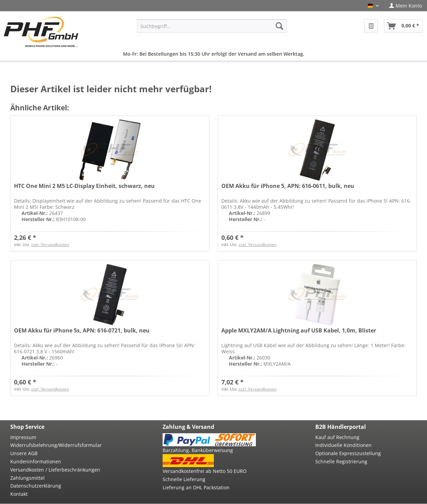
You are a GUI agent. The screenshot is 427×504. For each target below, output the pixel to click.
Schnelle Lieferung (184, 479)
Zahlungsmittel (27, 478)
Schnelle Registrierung (341, 461)
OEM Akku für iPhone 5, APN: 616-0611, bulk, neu (288, 186)
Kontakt (19, 494)
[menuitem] (405, 6)
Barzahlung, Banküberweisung (198, 450)
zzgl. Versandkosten (50, 244)
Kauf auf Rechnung (337, 437)
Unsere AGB (24, 453)
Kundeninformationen (36, 461)
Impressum (23, 437)
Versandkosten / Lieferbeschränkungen (55, 470)
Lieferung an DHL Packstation (196, 487)
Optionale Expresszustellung (348, 453)
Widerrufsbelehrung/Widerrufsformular (56, 445)
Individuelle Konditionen (343, 445)
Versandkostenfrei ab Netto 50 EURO (205, 471)
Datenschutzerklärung (36, 486)
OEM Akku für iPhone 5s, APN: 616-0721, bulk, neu (82, 331)
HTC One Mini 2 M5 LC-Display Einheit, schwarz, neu (84, 186)
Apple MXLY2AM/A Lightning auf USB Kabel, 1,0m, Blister (299, 331)
